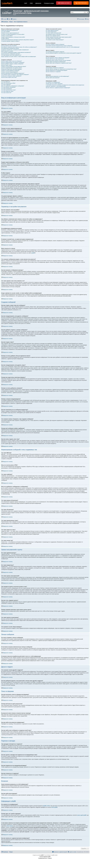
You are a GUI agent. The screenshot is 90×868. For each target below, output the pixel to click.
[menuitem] (9, 19)
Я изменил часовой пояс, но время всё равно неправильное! (15, 50)
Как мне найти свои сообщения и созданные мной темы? (59, 63)
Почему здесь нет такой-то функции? (54, 84)
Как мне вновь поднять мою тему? (9, 77)
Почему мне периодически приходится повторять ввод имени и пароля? (18, 40)
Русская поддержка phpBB (45, 857)
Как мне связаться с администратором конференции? (58, 88)
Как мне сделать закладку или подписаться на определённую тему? (61, 69)
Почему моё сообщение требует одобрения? (11, 76)
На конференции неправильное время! (10, 48)
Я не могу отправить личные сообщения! (55, 44)
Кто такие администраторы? (52, 30)
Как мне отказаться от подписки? (53, 72)
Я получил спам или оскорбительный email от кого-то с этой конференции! (63, 47)
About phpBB (54, 807)
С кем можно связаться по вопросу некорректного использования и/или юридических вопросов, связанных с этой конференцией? (65, 86)
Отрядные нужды (49, 3)
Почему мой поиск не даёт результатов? (55, 59)
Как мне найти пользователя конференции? (56, 62)
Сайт (26, 3)
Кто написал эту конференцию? (53, 82)
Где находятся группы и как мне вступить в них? (57, 34)
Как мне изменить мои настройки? (9, 46)
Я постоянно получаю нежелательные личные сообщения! (59, 46)
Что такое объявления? (7, 89)
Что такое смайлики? (6, 85)
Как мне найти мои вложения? (53, 78)
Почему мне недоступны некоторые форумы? (12, 69)
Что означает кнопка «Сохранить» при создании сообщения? (15, 75)
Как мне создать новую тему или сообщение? (12, 61)
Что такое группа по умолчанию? (53, 38)
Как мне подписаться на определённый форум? (57, 70)
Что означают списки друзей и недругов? (55, 52)
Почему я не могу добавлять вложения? (10, 71)
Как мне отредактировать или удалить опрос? (12, 68)
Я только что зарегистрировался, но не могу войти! (13, 34)
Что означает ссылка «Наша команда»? (55, 40)
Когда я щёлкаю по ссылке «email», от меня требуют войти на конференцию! (19, 57)
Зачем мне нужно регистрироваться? (10, 30)
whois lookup (10, 826)
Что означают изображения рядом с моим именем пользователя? (16, 52)
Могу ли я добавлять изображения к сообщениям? (13, 86)
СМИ (31, 3)
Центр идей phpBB (82, 815)
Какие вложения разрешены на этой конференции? (57, 76)
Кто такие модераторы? (51, 32)
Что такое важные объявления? (8, 87)
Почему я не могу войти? (7, 36)
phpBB (33, 253)
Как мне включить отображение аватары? (11, 54)
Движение (38, 3)
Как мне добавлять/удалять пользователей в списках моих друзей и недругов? (64, 53)
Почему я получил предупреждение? (10, 72)
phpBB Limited (46, 806)
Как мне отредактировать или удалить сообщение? (13, 62)
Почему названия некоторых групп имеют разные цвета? (59, 37)
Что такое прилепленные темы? (9, 90)
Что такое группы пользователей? (53, 33)
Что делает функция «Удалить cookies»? (10, 41)
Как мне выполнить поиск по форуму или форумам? (58, 58)
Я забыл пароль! (5, 38)
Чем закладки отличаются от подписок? (55, 68)
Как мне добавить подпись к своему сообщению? (12, 64)
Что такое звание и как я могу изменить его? (11, 55)
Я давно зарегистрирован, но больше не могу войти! (13, 37)
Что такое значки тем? (6, 93)
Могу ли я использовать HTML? (8, 83)
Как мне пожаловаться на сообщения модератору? (13, 73)
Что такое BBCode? (6, 82)
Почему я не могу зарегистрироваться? (10, 33)
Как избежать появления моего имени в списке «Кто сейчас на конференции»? (19, 47)
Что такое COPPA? (6, 32)
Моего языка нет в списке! (7, 51)
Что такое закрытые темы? (7, 91)
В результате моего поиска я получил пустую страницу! (58, 60)
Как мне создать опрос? (7, 65)
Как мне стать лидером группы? (53, 36)
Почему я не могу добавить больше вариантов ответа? (14, 66)
